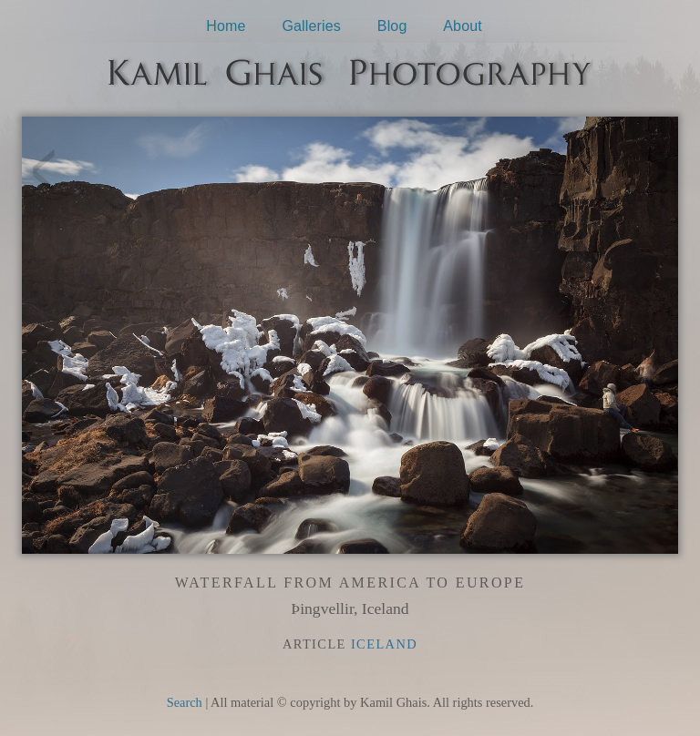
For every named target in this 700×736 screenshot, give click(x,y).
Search (185, 702)
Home (226, 26)
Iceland (384, 644)
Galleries (311, 26)
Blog (392, 26)
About (463, 26)
